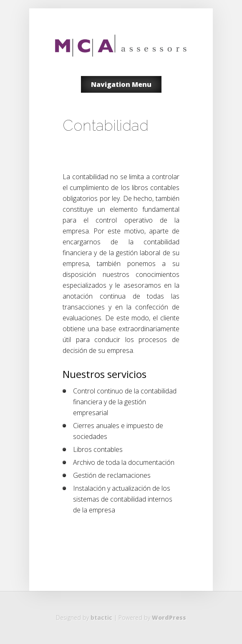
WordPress (169, 617)
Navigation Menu (121, 84)
